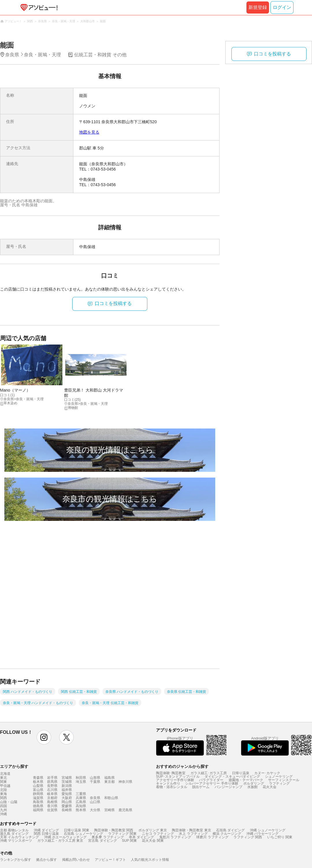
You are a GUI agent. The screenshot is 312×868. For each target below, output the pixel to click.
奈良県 (95, 798)
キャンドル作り (168, 783)
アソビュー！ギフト (110, 860)
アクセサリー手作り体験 (175, 780)
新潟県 (67, 786)
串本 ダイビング (141, 837)
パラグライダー (211, 780)
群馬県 (52, 782)
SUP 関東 (129, 841)
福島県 (109, 778)
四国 (3, 806)
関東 (3, 782)
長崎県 (67, 810)
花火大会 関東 (153, 841)
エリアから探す (14, 766)
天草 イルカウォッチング (19, 837)
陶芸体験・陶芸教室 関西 (114, 830)
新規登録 (258, 7)
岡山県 (67, 802)
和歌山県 (111, 798)
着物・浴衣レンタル (172, 787)
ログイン (282, 7)
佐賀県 (52, 810)
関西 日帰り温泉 (46, 834)
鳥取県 (38, 802)
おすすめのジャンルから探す (182, 766)
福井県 (67, 790)
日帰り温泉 (241, 773)
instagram (44, 737)
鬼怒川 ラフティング (175, 837)
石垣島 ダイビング (230, 830)
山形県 (95, 778)
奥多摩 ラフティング (108, 837)
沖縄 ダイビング (46, 830)
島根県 (52, 802)
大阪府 (67, 798)
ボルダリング (254, 783)
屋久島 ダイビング (14, 834)
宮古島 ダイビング (102, 841)
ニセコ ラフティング (158, 834)
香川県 (52, 806)
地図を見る (89, 132)
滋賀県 (38, 798)
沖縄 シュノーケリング (268, 830)
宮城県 (67, 778)
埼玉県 (81, 782)
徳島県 (38, 806)
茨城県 (67, 782)
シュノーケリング (279, 777)
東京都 (109, 782)
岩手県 (52, 778)
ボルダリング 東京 (153, 830)
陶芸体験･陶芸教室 (171, 773)
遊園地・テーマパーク (246, 780)
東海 (3, 794)
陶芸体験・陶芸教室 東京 (191, 830)
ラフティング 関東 (122, 834)
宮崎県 (109, 810)
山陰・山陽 (9, 802)
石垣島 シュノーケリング (83, 834)
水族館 (252, 787)
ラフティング (279, 783)
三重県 (81, 794)
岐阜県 (52, 794)
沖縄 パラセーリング (262, 834)
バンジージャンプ (229, 787)
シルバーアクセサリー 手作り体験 (212, 783)
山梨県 (38, 786)
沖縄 (3, 814)
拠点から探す (47, 860)
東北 (3, 778)
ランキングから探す (16, 860)
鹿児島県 (125, 810)
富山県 (38, 790)
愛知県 (67, 794)
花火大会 (270, 787)
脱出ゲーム (201, 787)
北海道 (5, 774)
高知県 (81, 806)
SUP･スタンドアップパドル (178, 777)
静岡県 (38, 794)
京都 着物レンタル (14, 830)
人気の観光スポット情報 (150, 860)
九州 (3, 810)
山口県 (95, 802)
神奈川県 (125, 782)
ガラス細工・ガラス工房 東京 (60, 841)
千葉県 (95, 782)
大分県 (95, 810)
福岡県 (38, 810)
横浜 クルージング (227, 834)
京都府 (52, 798)
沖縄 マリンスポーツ (16, 841)
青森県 (38, 778)
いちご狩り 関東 (280, 837)
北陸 (3, 790)
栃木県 (38, 782)
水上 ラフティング (193, 834)
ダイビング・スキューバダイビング (232, 777)
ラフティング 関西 (248, 837)
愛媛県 (67, 806)
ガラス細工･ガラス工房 (209, 773)
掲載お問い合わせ (76, 860)
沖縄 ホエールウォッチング (65, 837)
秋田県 (81, 778)
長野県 (52, 786)
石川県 (52, 790)
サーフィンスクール (284, 780)
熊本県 (81, 810)
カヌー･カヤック (267, 773)
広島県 (81, 802)
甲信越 (5, 786)
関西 (3, 798)
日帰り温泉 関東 (76, 830)
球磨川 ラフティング (212, 837)
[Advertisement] (68, 600)
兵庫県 (81, 798)
